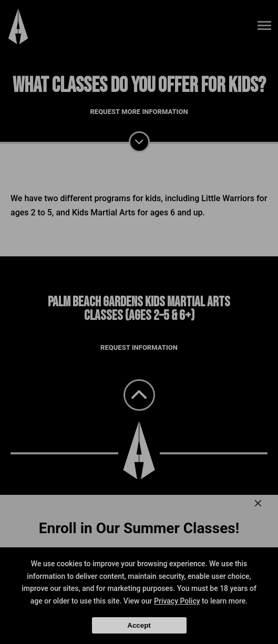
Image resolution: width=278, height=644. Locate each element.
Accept (139, 625)
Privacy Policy (177, 601)
